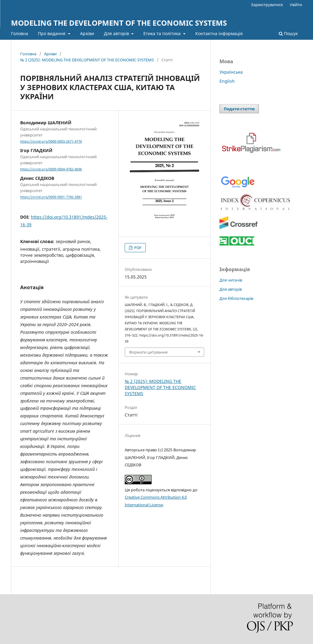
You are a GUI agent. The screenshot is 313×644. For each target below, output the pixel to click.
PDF (137, 248)
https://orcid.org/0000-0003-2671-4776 (51, 141)
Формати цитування (148, 352)
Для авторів (117, 33)
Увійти (296, 5)
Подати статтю (239, 109)
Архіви (87, 33)
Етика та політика (163, 33)
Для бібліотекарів (236, 298)
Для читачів (231, 280)
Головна (20, 33)
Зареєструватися (267, 5)
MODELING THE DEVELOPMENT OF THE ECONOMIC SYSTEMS (119, 23)
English (227, 81)
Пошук (288, 33)
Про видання (52, 33)
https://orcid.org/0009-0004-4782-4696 (51, 169)
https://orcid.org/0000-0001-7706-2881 (51, 197)
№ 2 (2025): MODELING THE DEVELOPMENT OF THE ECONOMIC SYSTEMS (87, 60)
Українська (231, 72)
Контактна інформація (219, 33)
